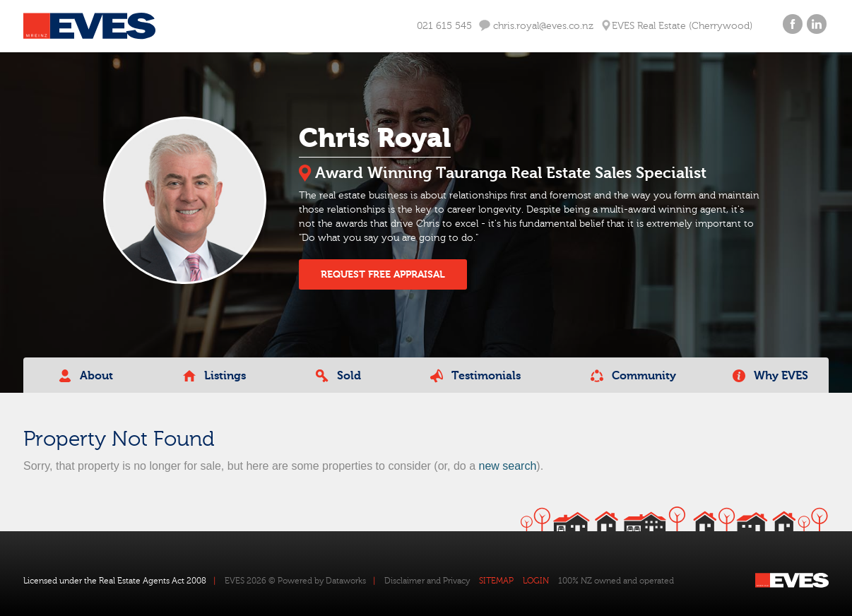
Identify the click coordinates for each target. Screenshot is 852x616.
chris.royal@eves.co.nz (536, 26)
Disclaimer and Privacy (427, 581)
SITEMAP (496, 581)
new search (507, 466)
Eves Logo (89, 26)
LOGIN (536, 581)
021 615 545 (444, 26)
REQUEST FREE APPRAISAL (383, 274)
